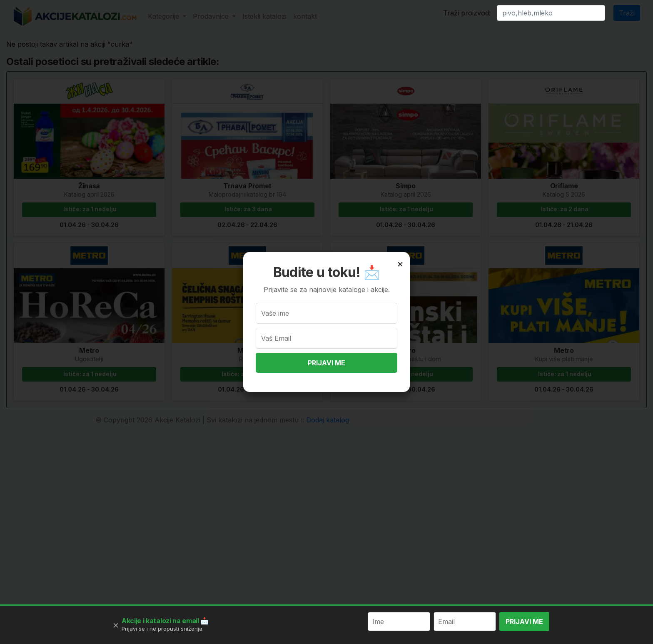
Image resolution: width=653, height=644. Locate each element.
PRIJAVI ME (326, 363)
